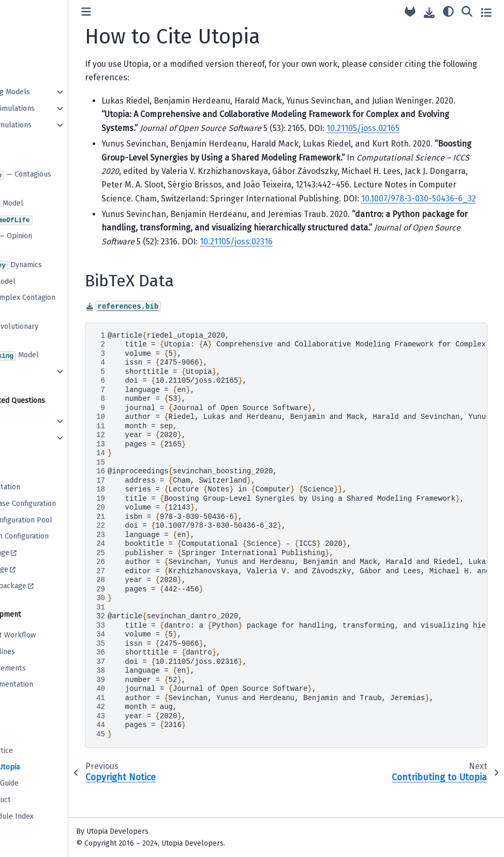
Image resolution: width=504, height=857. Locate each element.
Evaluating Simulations (51, 125)
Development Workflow (53, 635)
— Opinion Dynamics (51, 242)
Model (47, 204)
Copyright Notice (42, 751)
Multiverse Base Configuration (63, 504)
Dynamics (56, 266)
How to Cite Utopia (45, 767)
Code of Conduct (41, 800)
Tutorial (26, 26)
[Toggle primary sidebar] (144, 12)
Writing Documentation (52, 684)
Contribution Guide (45, 783)
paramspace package (49, 586)
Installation (33, 10)
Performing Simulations (53, 108)
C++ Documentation (46, 487)
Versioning (31, 701)
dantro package (40, 569)
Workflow (29, 75)
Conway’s (52, 221)
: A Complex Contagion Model (63, 304)
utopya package (40, 553)
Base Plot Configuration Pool (62, 520)
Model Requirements (48, 668)
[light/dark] (448, 11)
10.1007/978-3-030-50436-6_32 (368, 226)
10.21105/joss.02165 (196, 142)
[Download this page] (429, 13)
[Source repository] (410, 12)
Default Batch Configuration (60, 536)
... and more (33, 372)
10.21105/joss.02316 (383, 269)
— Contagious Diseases (61, 180)
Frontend (28, 421)
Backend (28, 438)
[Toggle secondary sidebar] (486, 12)
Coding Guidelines (43, 652)
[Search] (467, 11)
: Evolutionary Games (54, 333)
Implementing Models (50, 92)
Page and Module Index (52, 816)
